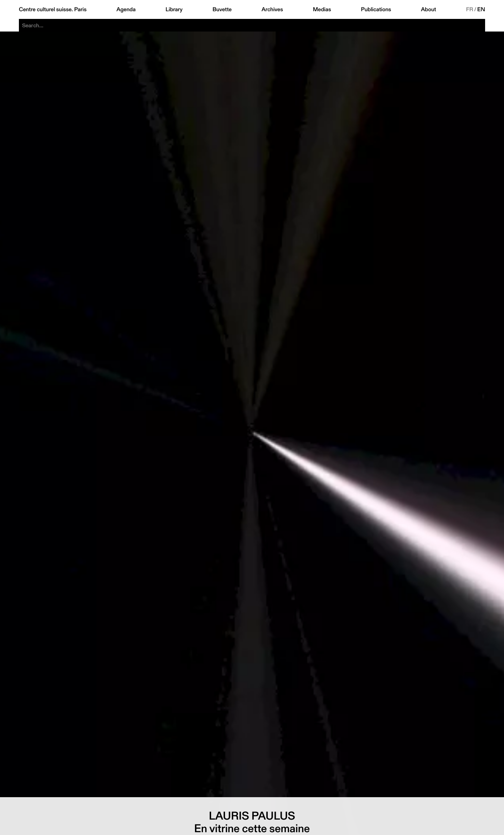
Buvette (222, 9)
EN (481, 9)
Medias (322, 9)
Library (174, 9)
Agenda (126, 9)
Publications (376, 9)
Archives (272, 9)
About (429, 9)
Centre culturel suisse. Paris (53, 9)
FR (470, 9)
